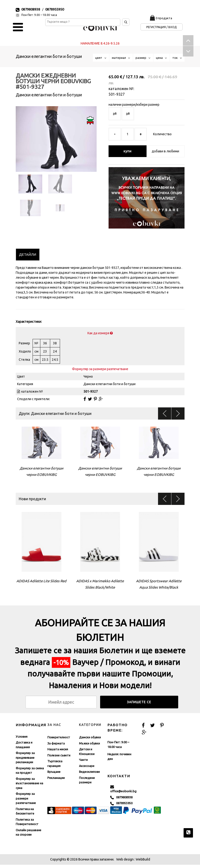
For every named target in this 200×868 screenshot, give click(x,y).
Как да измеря (100, 336)
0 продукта (164, 18)
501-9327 (117, 94)
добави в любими (165, 151)
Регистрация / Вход (161, 27)
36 (115, 114)
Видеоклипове (89, 775)
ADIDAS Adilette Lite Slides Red (41, 584)
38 (128, 114)
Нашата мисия (58, 752)
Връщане (54, 775)
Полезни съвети (59, 759)
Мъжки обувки (89, 747)
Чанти (83, 763)
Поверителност (59, 740)
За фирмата (56, 747)
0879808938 (31, 9)
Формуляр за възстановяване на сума (29, 787)
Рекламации (56, 781)
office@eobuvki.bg (123, 792)
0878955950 (55, 9)
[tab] (28, 258)
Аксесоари (87, 769)
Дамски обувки (90, 740)
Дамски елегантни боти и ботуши (49, 56)
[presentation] (28, 258)
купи (128, 151)
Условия (22, 740)
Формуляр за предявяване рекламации (25, 761)
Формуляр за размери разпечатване (100, 372)
